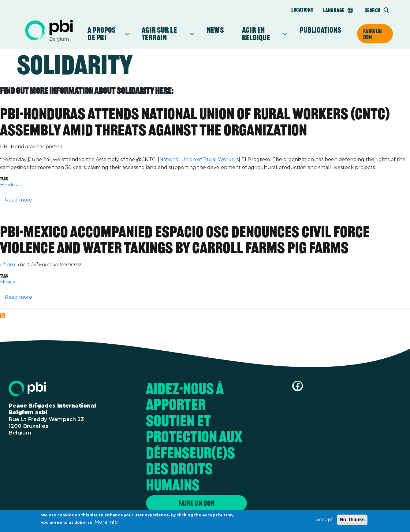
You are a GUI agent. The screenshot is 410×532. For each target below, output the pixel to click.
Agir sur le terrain (165, 34)
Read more (19, 200)
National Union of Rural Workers (199, 159)
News (215, 30)
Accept (324, 520)
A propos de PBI (105, 34)
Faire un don (373, 34)
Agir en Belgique (262, 34)
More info (106, 523)
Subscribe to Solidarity (2, 316)
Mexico (8, 282)
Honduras (10, 185)
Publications (320, 30)
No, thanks (352, 520)
